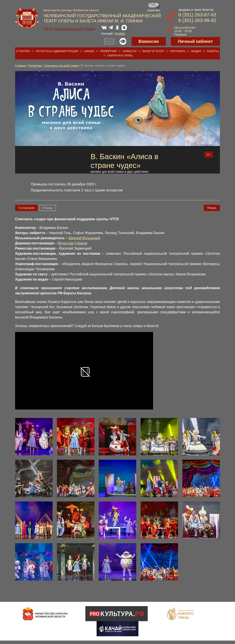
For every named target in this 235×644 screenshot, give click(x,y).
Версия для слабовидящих (123, 41)
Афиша (89, 51)
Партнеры (177, 51)
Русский (107, 34)
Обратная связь (120, 55)
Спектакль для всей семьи (61, 66)
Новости (130, 51)
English (120, 34)
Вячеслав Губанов (73, 243)
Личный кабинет (195, 41)
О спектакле (27, 208)
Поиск (109, 41)
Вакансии (149, 41)
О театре (23, 51)
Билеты (213, 51)
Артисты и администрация (57, 51)
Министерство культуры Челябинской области (71, 10)
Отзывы (47, 208)
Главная (20, 66)
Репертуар (109, 51)
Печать (212, 208)
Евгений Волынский (84, 238)
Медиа (196, 51)
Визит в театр (153, 51)
